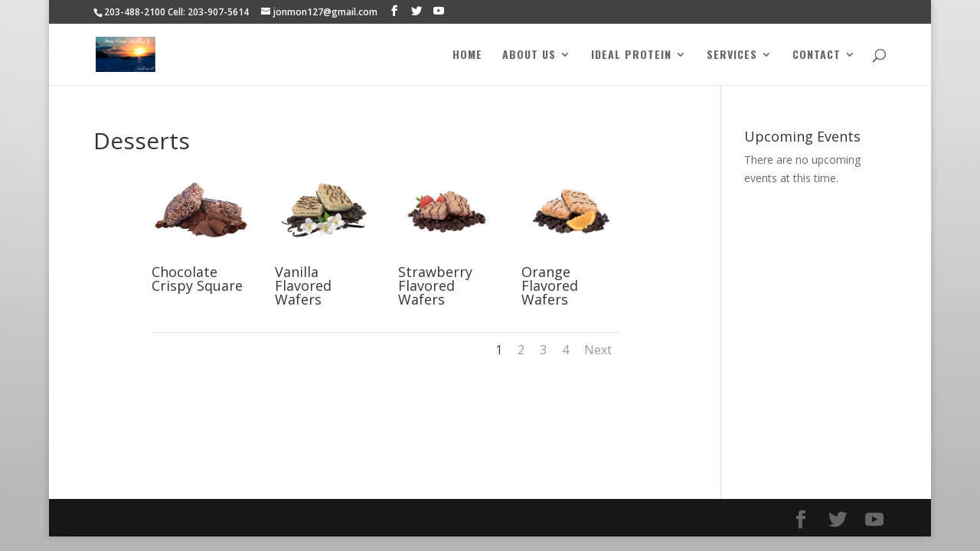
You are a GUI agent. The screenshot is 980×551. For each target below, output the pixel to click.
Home (467, 55)
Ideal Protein (631, 55)
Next (598, 350)
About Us (529, 55)
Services (732, 55)
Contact (817, 55)
